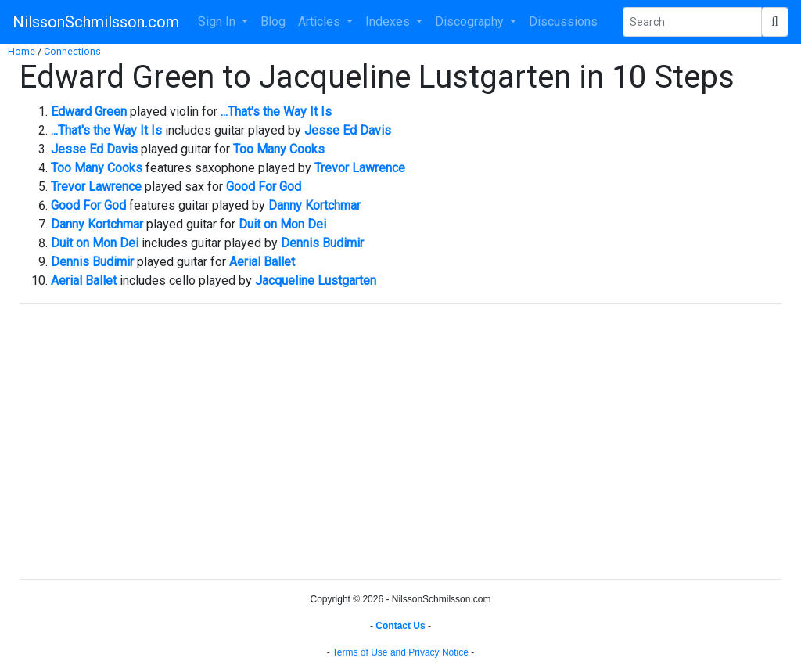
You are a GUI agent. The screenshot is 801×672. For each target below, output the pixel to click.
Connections (72, 51)
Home (22, 51)
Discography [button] (471, 22)
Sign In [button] (218, 22)
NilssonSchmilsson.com (96, 22)
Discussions (563, 22)
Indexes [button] (389, 22)
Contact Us (400, 626)
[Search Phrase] (692, 22)
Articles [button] (321, 22)
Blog (273, 22)
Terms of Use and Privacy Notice (400, 652)
